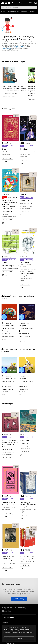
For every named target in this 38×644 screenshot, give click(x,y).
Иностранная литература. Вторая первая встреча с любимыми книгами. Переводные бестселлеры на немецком (9, 384)
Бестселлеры (7, 403)
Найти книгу (19, 599)
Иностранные (13, 12)
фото (16, 116)
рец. (32, 117)
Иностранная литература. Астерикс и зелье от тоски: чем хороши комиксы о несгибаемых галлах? (26, 384)
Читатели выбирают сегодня (13, 62)
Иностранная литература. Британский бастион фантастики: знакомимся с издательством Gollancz (26, 331)
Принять (19, 638)
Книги (3, 12)
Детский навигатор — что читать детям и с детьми (18, 350)
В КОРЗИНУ (7, 158)
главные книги (6, 48)
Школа (33, 12)
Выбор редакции (8, 109)
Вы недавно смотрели (11, 584)
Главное (24, 12)
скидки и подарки (19, 47)
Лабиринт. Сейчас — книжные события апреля (18, 297)
